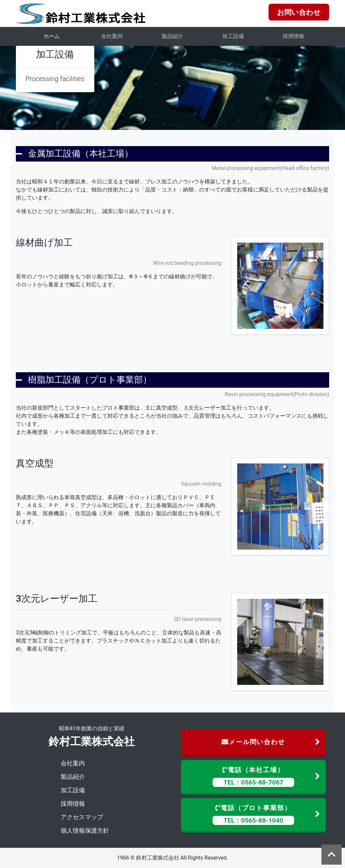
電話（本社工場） (266, 776)
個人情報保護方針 (85, 830)
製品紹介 (172, 36)
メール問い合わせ (271, 742)
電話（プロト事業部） (266, 814)
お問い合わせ (299, 12)
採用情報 (293, 36)
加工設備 (233, 36)
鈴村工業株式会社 (92, 741)
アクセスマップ (82, 817)
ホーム (52, 36)
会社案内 (112, 36)
